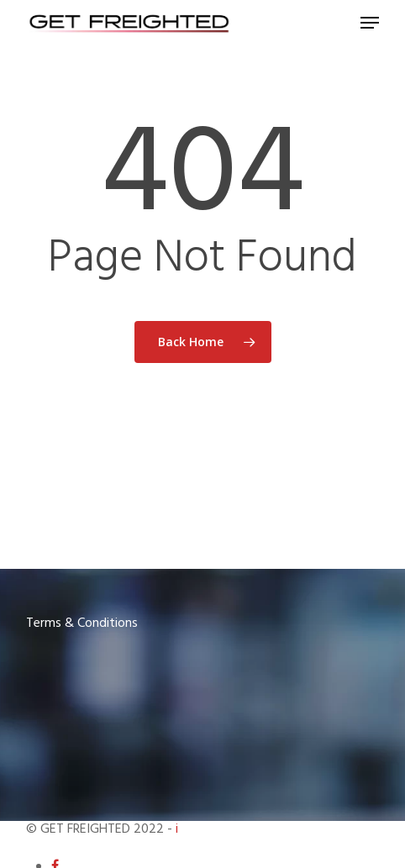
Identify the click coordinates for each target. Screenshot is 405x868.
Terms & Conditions (82, 623)
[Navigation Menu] (370, 23)
